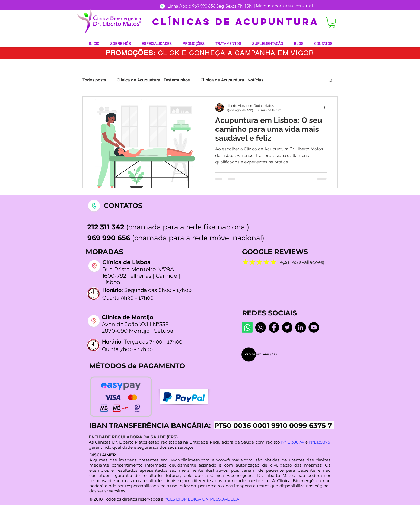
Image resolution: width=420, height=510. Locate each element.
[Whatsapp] (247, 327)
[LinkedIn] (300, 327)
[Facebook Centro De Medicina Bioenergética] (274, 327)
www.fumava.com (234, 460)
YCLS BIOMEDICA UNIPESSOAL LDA (202, 499)
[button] (332, 23)
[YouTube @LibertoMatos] (314, 327)
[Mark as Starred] (245, 262)
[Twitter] (287, 327)
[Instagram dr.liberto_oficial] (261, 327)
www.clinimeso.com (190, 460)
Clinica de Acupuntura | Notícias (232, 80)
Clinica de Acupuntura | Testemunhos (153, 80)
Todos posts (94, 80)
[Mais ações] (327, 108)
